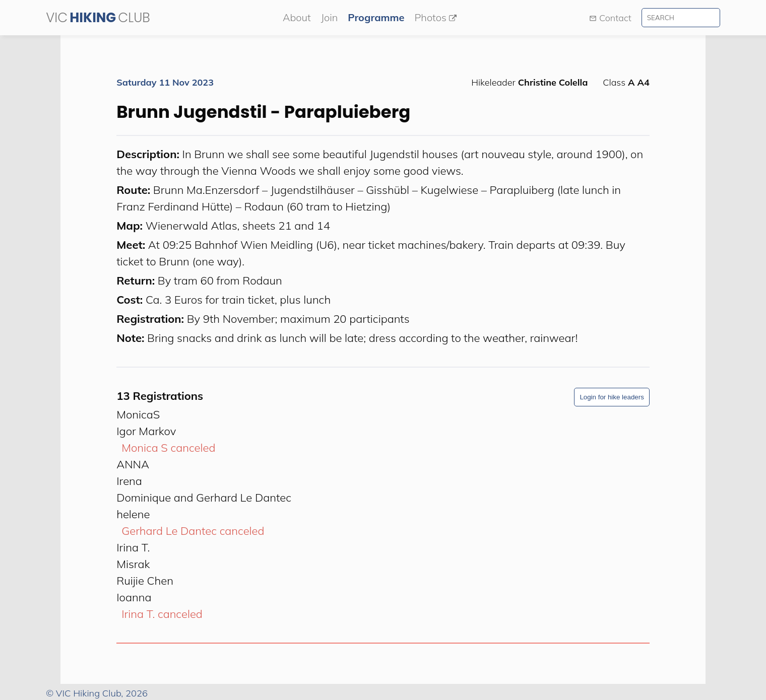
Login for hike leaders (612, 397)
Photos (435, 17)
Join (330, 17)
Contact (610, 18)
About (297, 17)
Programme (376, 17)
